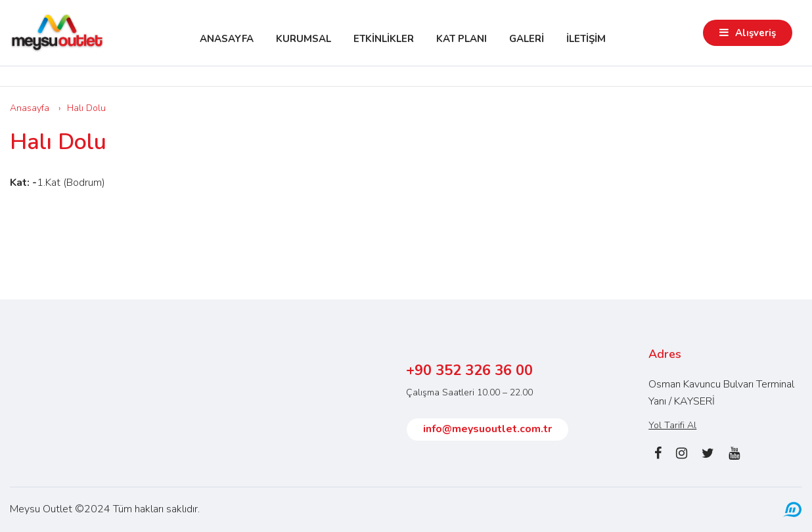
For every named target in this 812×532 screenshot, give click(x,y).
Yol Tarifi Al (672, 425)
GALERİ (527, 39)
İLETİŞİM (586, 39)
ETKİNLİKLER (384, 39)
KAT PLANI (462, 39)
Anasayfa (30, 108)
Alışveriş (756, 33)
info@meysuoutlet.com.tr (487, 429)
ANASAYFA (227, 39)
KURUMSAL (304, 39)
